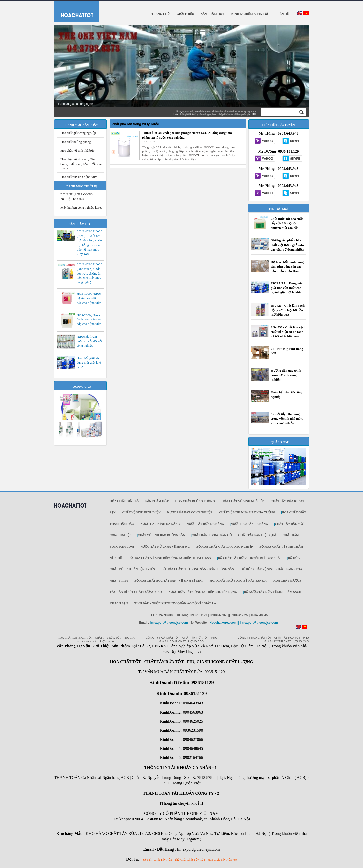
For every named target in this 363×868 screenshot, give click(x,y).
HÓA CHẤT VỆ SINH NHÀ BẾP (243, 501)
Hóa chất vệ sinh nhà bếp (78, 151)
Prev (61, 66)
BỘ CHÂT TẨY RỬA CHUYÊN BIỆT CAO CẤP (250, 558)
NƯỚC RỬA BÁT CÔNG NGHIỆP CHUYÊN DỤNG (203, 592)
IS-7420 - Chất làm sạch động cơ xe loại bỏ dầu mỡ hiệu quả (288, 310)
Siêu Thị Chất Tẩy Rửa (157, 860)
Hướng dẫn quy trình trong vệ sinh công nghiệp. (286, 375)
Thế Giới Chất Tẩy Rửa (190, 860)
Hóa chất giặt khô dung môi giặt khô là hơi (89, 362)
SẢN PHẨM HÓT (157, 501)
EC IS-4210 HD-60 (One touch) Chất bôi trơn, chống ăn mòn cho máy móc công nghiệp (89, 273)
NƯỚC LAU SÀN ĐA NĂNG (249, 524)
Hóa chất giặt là (124, 501)
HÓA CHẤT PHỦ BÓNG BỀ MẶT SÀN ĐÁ (238, 581)
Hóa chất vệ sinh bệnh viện (79, 177)
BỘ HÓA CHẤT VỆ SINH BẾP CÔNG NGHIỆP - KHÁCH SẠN (170, 558)
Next (302, 66)
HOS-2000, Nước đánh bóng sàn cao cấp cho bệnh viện (89, 320)
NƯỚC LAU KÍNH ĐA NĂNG (160, 524)
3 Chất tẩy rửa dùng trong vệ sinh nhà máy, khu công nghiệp (287, 418)
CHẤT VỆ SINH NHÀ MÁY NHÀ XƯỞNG (247, 512)
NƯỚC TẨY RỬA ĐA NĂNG (205, 524)
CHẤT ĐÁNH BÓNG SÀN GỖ (212, 535)
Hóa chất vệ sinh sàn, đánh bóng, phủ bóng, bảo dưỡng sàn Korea (82, 164)
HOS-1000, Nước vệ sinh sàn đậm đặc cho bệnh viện (89, 298)
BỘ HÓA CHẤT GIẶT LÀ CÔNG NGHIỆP (225, 547)
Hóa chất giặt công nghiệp (78, 133)
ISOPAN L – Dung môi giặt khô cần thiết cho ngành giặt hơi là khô (287, 288)
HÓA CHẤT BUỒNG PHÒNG (195, 501)
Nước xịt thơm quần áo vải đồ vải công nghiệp (89, 341)
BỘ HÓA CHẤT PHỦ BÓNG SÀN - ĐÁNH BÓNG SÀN (198, 569)
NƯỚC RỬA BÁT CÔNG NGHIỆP (190, 512)
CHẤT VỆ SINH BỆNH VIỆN (141, 512)
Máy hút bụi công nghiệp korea (81, 208)
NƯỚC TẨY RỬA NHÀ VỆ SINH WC (165, 547)
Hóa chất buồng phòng (76, 142)
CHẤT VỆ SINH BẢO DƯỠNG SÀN (161, 535)
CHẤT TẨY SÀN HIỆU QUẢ (257, 535)
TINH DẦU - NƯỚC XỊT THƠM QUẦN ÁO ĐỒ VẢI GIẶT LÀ (175, 603)
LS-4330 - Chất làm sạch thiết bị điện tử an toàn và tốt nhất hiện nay (288, 332)
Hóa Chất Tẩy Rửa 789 (222, 860)
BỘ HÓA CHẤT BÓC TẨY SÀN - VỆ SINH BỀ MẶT (169, 581)
